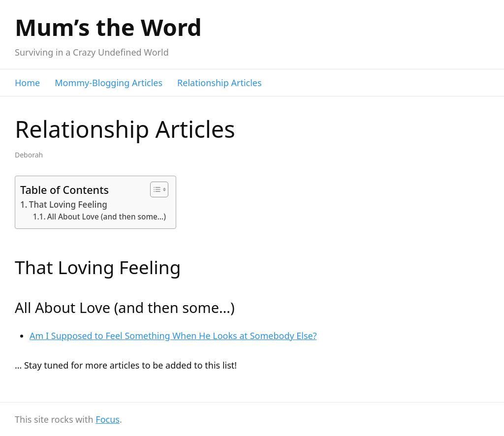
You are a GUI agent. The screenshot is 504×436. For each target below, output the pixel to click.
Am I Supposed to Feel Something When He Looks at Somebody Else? (173, 336)
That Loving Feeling (68, 204)
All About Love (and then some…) (107, 217)
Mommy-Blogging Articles (109, 83)
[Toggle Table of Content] (154, 189)
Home (27, 83)
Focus (108, 419)
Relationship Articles (220, 83)
